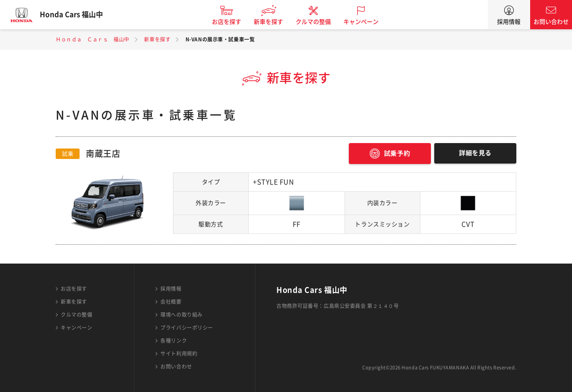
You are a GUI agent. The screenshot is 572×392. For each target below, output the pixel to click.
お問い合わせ (551, 22)
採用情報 (509, 22)
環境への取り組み (181, 315)
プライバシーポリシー (187, 328)
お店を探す (233, 22)
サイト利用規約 (179, 354)
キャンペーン (367, 22)
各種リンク (174, 341)
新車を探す (275, 22)
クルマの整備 (319, 22)
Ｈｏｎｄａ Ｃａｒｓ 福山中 (93, 39)
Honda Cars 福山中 (77, 15)
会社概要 (171, 302)
